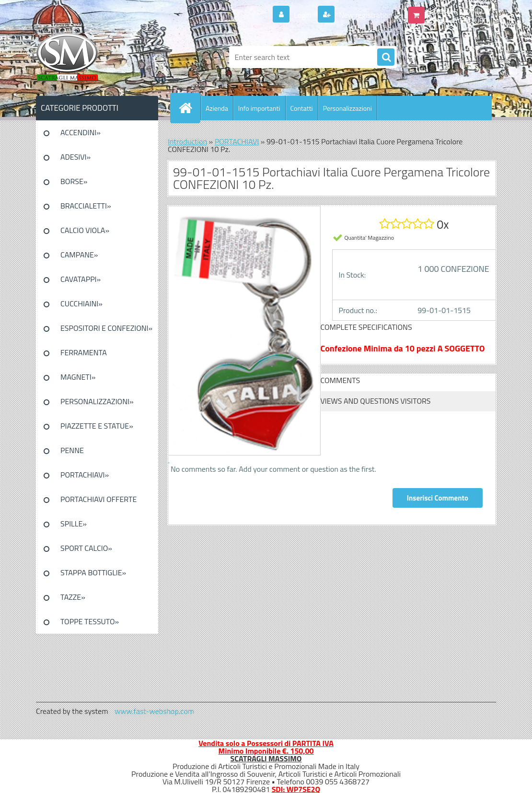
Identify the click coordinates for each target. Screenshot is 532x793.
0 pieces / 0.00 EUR (459, 11)
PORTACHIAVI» (85, 475)
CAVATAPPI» (81, 279)
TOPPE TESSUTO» (90, 621)
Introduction (187, 141)
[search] (386, 58)
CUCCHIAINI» (81, 303)
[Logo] (102, 57)
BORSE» (74, 181)
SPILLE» (74, 524)
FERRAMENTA (84, 352)
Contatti (302, 108)
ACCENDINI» (81, 132)
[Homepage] (189, 108)
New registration (365, 15)
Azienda (217, 108)
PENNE (72, 450)
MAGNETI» (78, 377)
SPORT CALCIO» (86, 548)
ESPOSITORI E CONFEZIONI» (106, 328)
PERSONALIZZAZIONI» (97, 401)
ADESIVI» (75, 157)
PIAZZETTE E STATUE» (97, 426)
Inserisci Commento (438, 498)
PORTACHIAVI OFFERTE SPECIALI (98, 502)
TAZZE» (73, 597)
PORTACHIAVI (237, 141)
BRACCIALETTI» (86, 206)
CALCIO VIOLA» (85, 230)
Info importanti (259, 108)
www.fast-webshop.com (154, 711)
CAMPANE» (79, 255)
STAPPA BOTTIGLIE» (93, 572)
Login (303, 15)
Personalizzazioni (347, 108)
